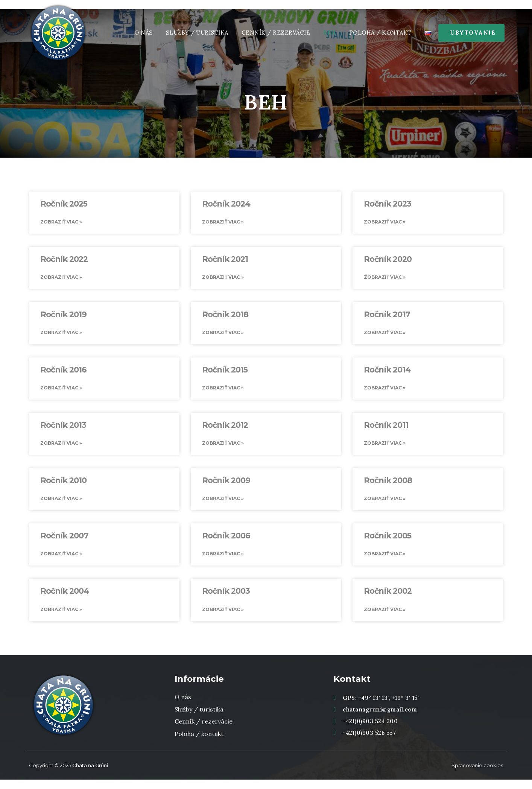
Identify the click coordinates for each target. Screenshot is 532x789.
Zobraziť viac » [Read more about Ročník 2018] (223, 335)
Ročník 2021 (225, 260)
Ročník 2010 (63, 486)
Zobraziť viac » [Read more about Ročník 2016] (61, 392)
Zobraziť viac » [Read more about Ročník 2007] (61, 562)
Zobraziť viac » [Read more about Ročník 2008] (385, 505)
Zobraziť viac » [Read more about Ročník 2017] (385, 335)
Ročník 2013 (63, 429)
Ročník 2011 (386, 429)
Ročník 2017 (387, 317)
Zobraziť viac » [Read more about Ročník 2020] (385, 279)
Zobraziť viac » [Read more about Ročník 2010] (61, 505)
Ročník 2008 (388, 486)
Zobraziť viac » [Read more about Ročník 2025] (61, 223)
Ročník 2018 (225, 317)
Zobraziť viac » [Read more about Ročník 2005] (385, 562)
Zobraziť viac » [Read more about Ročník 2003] (223, 618)
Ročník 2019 (63, 317)
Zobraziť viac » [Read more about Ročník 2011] (385, 448)
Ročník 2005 (388, 543)
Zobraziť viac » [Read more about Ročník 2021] (223, 279)
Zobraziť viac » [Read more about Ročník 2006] (223, 562)
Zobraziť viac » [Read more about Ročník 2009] (223, 505)
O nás (144, 33)
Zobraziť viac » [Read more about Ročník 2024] (223, 223)
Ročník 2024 (226, 204)
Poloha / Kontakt (380, 33)
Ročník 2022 (64, 260)
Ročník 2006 (226, 543)
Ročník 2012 (225, 429)
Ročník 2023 (388, 204)
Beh (330, 33)
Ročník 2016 (63, 373)
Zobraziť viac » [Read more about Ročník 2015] (223, 392)
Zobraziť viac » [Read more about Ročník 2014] (385, 392)
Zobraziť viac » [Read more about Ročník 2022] (61, 279)
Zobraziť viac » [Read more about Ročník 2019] (61, 335)
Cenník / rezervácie (276, 33)
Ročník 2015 (225, 373)
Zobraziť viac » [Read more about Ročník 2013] (61, 448)
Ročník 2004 (65, 599)
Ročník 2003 (226, 599)
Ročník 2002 (388, 599)
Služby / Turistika (197, 33)
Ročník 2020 (388, 260)
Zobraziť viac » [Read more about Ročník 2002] (385, 618)
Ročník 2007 (64, 543)
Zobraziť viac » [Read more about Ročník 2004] (61, 618)
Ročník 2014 (387, 373)
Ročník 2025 (64, 204)
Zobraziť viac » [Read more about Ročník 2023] (385, 223)
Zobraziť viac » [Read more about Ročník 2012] (223, 448)
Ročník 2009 (226, 486)
